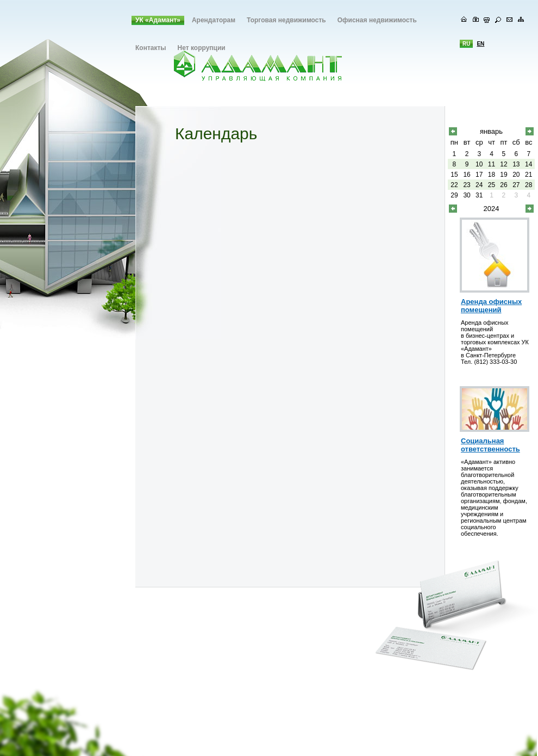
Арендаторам (214, 20)
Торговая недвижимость (286, 20)
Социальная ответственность (490, 445)
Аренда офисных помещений (491, 306)
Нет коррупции (202, 48)
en (480, 44)
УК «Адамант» (158, 20)
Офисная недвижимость (377, 20)
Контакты (151, 48)
